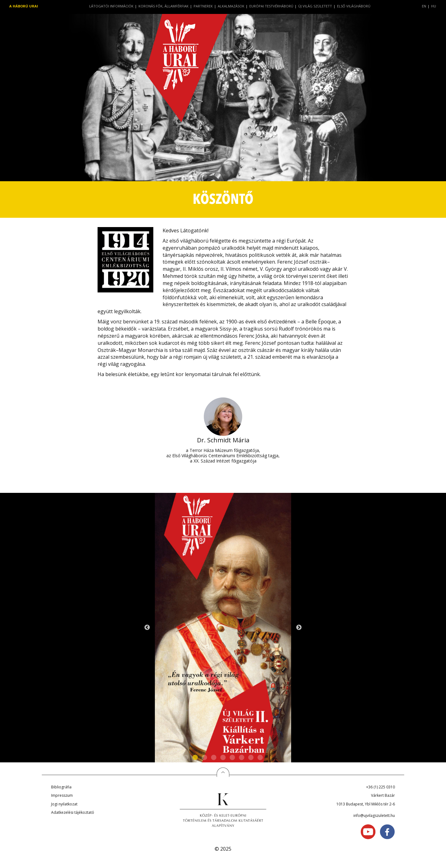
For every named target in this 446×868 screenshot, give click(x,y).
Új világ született (315, 6)
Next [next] (299, 628)
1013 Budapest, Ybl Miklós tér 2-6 (366, 804)
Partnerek (203, 6)
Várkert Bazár (383, 795)
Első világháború (354, 6)
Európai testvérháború (271, 6)
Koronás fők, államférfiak (164, 6)
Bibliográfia (61, 787)
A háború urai (24, 6)
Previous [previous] (147, 628)
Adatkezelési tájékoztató (73, 812)
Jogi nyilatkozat (64, 804)
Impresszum (62, 795)
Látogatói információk (111, 6)
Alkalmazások (231, 6)
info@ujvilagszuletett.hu (374, 815)
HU (434, 6)
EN (424, 6)
